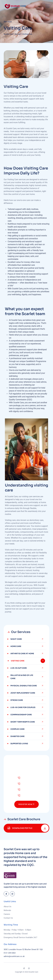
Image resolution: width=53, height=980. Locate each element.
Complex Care (17, 729)
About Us (8, 907)
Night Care (16, 639)
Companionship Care (21, 715)
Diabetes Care (17, 736)
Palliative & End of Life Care (22, 677)
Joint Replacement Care (23, 693)
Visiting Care (18, 661)
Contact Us (8, 918)
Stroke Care (17, 700)
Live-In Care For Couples (23, 707)
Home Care (16, 646)
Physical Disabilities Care (24, 686)
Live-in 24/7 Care (19, 668)
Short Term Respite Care (23, 722)
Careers (7, 914)
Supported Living (19, 744)
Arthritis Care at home (22, 654)
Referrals (7, 910)
